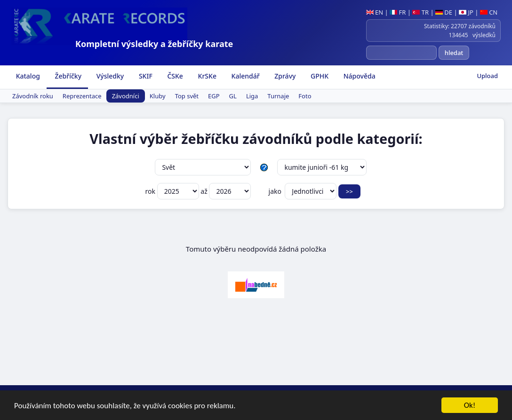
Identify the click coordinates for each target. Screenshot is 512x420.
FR (398, 12)
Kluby (158, 96)
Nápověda (359, 76)
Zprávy (284, 76)
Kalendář (245, 76)
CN (489, 12)
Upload (487, 76)
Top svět (187, 96)
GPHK (319, 76)
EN (375, 12)
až (226, 191)
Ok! (470, 406)
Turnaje (278, 96)
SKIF (145, 76)
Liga (252, 96)
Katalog (27, 76)
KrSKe (206, 76)
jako (303, 191)
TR (420, 12)
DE (444, 12)
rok (173, 191)
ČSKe (174, 76)
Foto (305, 96)
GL (233, 96)
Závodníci (126, 96)
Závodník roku (33, 96)
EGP (214, 96)
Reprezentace (82, 96)
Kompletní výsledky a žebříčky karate (154, 44)
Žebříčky (67, 76)
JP (466, 12)
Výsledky (109, 76)
